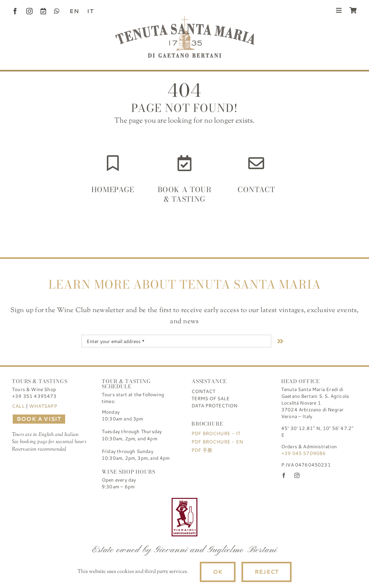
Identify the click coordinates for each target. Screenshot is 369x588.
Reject (267, 572)
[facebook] (15, 11)
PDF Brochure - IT (216, 433)
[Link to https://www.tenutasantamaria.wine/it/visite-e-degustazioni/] (184, 163)
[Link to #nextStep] (280, 341)
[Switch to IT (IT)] (87, 11)
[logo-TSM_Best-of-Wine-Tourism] (140, 501)
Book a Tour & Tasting (185, 194)
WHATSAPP (43, 406)
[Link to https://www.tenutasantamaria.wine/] (113, 163)
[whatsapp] (57, 11)
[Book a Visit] (43, 11)
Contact (256, 190)
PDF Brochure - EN (217, 442)
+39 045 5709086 (304, 453)
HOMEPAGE (113, 190)
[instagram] (29, 11)
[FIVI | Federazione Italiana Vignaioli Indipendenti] (184, 501)
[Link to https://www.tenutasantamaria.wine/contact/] (256, 163)
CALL (18, 406)
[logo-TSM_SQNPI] (229, 501)
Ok (218, 572)
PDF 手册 (202, 450)
